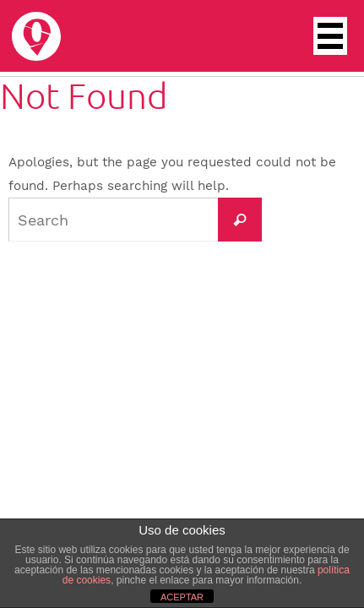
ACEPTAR (182, 597)
